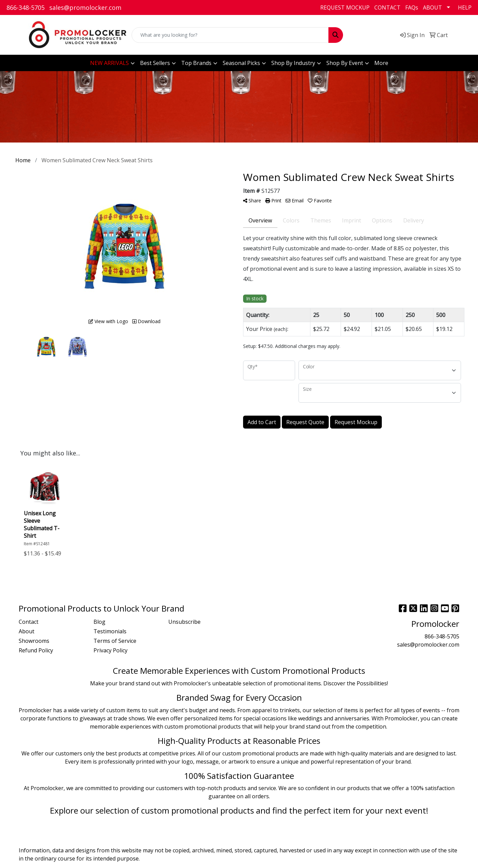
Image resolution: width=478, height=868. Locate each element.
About (27, 631)
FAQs (412, 7)
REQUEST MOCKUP (345, 7)
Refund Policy (36, 650)
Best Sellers (155, 63)
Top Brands (196, 63)
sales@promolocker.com (85, 7)
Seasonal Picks (241, 63)
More (381, 63)
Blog (99, 622)
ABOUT (432, 7)
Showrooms (34, 641)
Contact (29, 622)
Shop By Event (345, 63)
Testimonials (110, 631)
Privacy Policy (110, 650)
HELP (465, 7)
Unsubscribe (184, 622)
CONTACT (387, 7)
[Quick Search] (230, 35)
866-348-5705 (25, 7)
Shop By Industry (293, 63)
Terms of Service (115, 641)
